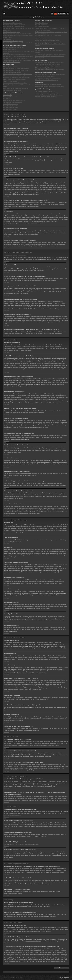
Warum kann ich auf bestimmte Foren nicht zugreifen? (16, 78)
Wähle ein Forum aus (62, 968)
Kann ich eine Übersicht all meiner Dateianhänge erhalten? (49, 86)
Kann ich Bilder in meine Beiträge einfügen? (14, 100)
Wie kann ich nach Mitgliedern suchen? (45, 68)
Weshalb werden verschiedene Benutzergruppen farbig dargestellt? (51, 32)
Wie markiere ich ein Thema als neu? (12, 90)
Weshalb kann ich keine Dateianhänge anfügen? (15, 79)
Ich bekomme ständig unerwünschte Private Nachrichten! (49, 42)
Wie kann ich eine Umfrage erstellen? (12, 72)
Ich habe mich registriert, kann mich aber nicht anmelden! (17, 34)
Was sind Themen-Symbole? (10, 109)
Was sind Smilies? (8, 99)
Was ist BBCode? (7, 95)
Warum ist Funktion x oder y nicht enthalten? (46, 93)
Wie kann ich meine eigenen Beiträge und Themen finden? (49, 70)
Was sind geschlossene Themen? (11, 108)
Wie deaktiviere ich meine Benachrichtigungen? (47, 80)
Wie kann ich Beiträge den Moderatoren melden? (15, 83)
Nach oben (6, 125)
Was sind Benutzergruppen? (42, 27)
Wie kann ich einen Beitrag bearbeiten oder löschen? (16, 69)
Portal (5, 972)
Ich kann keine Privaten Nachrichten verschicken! (47, 40)
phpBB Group (39, 928)
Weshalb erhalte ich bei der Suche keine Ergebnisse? (48, 64)
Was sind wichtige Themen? (10, 106)
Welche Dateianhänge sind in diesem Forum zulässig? (48, 85)
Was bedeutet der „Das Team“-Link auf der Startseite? (48, 36)
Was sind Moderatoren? (41, 25)
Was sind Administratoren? (42, 23)
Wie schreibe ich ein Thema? (10, 67)
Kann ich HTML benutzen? (10, 97)
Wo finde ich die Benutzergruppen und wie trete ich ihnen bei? (50, 28)
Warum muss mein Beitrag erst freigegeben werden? (16, 88)
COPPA (19, 184)
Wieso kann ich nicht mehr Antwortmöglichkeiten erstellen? (18, 74)
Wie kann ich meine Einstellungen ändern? (14, 47)
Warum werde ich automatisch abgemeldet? (14, 27)
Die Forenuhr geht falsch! (9, 49)
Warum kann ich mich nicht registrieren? (13, 41)
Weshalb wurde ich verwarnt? (10, 81)
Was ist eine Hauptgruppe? (42, 34)
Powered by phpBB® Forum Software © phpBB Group (66, 978)
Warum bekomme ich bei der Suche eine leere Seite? (48, 66)
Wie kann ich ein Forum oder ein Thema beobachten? (48, 78)
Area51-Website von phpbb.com (33, 941)
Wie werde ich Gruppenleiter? (42, 30)
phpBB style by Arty (60, 978)
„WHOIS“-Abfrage (49, 951)
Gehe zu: (52, 968)
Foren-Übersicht (12, 972)
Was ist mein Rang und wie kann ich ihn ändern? (15, 58)
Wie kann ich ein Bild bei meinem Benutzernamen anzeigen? (18, 57)
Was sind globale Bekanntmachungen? (13, 102)
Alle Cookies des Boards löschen (61, 972)
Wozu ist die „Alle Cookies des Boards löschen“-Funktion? (18, 43)
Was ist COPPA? (7, 39)
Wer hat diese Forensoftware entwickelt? (45, 91)
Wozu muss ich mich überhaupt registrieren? (14, 25)
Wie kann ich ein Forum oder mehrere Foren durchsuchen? (49, 62)
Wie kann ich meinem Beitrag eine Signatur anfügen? (16, 70)
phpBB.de (43, 931)
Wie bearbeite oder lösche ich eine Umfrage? (14, 76)
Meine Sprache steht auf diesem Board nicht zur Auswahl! (17, 55)
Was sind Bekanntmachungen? (11, 104)
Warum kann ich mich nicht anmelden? (13, 23)
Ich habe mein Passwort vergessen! (12, 32)
